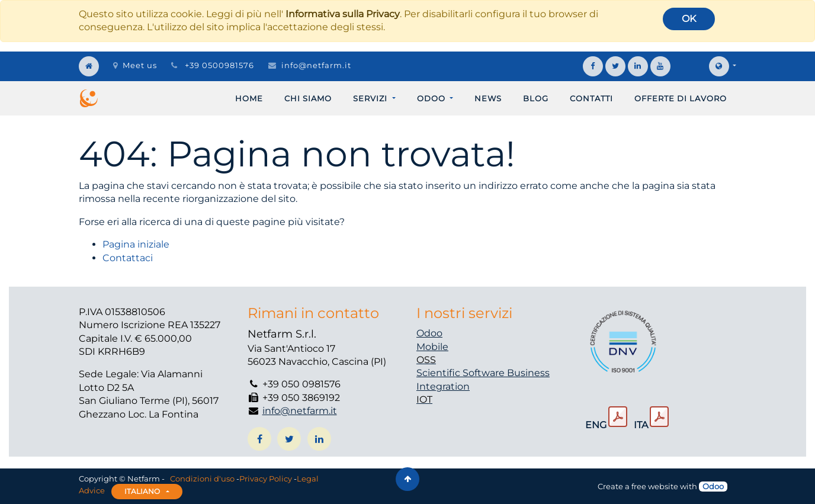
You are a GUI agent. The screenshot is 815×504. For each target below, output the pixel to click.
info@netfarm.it (316, 65)
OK (689, 19)
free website (655, 486)
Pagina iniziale (136, 244)
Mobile (432, 347)
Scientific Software (462, 373)
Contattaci (128, 258)
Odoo (429, 333)
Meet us (135, 65)
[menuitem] (249, 98)
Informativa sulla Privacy (343, 14)
